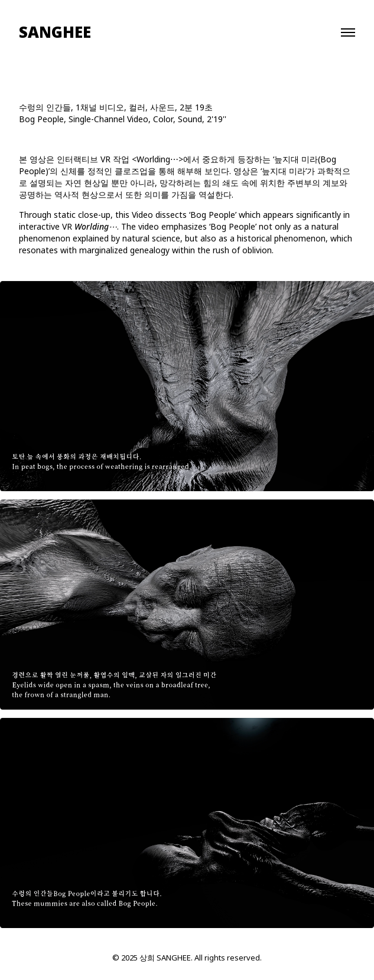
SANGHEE (55, 32)
